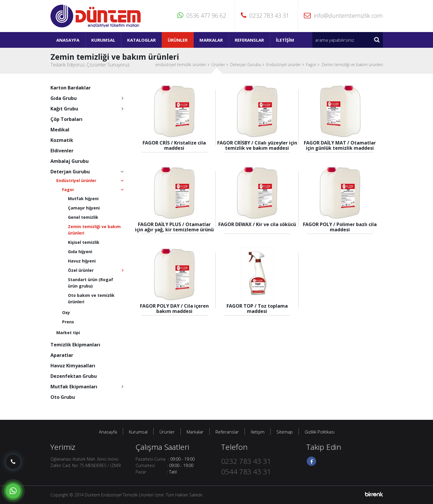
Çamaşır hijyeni (84, 208)
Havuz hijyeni (82, 261)
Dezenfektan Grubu (74, 376)
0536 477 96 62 (202, 16)
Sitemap (285, 432)
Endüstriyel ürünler (284, 65)
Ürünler (178, 40)
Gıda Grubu (64, 98)
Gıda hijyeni (80, 252)
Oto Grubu (63, 397)
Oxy (66, 312)
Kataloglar (141, 40)
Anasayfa (68, 40)
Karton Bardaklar (71, 88)
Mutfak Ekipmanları (74, 387)
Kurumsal (103, 40)
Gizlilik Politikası (320, 432)
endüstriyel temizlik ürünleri (181, 65)
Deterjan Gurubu (246, 65)
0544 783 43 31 (246, 472)
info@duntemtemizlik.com (343, 16)
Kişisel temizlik (84, 242)
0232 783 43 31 (265, 16)
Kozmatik (62, 140)
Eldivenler (62, 151)
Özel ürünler (81, 270)
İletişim (285, 40)
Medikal (60, 130)
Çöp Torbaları (66, 119)
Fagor (311, 65)
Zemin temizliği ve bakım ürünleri (352, 65)
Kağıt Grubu (64, 109)
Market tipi (68, 333)
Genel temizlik (83, 217)
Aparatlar (62, 355)
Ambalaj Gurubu (70, 161)
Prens (68, 322)
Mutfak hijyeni (83, 199)
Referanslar (249, 40)
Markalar (211, 40)
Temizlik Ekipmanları (75, 345)
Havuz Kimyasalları (73, 366)
